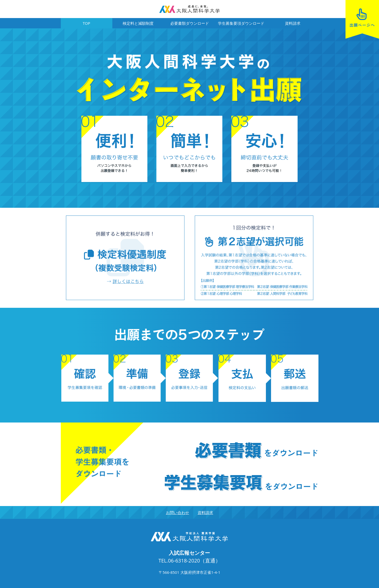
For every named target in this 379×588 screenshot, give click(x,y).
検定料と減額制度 (138, 23)
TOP (86, 23)
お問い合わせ (178, 512)
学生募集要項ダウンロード (241, 23)
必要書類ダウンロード (190, 23)
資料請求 (293, 23)
